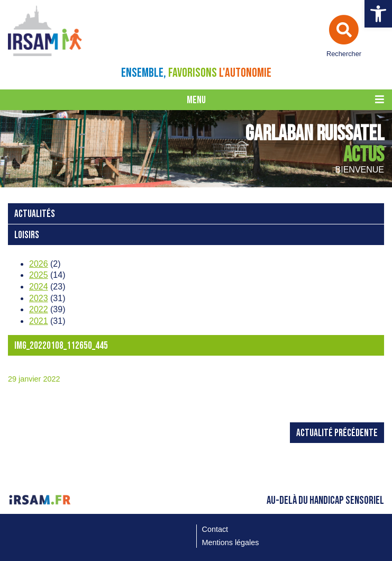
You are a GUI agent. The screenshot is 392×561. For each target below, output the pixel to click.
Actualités (35, 214)
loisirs (27, 235)
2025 (39, 275)
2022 (39, 309)
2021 (39, 321)
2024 (39, 287)
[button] (378, 14)
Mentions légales (231, 542)
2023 (39, 298)
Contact (215, 529)
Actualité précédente (337, 433)
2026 (39, 264)
